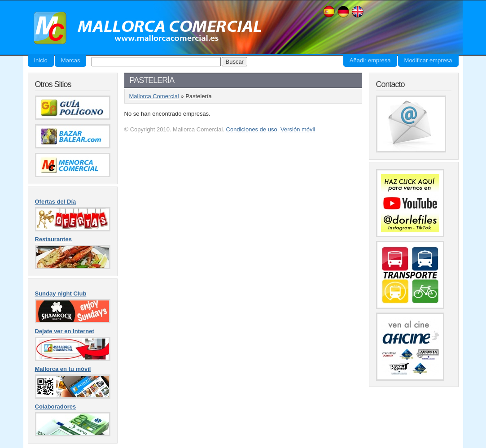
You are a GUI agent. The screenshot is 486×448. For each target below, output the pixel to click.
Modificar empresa (428, 60)
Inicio (41, 60)
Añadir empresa (370, 60)
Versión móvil (298, 129)
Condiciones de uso (252, 129)
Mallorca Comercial (144, 28)
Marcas (71, 60)
